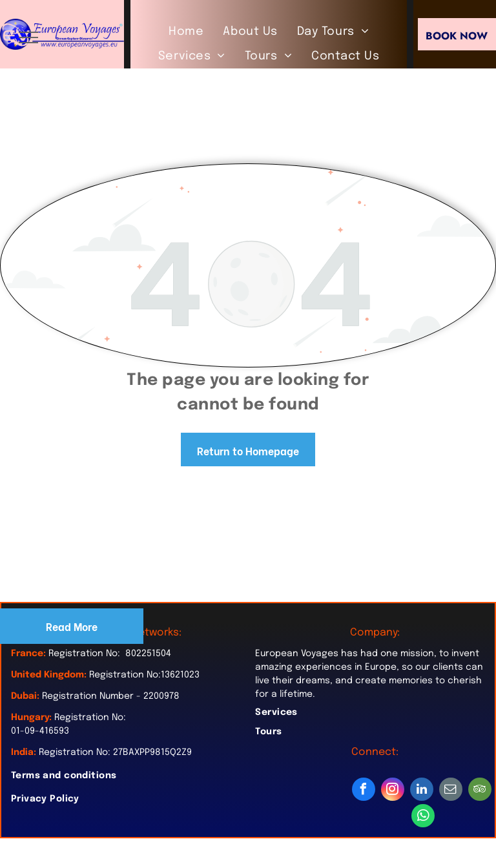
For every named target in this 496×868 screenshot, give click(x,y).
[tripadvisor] (480, 791)
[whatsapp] (423, 817)
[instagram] (393, 791)
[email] (451, 791)
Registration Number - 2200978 (111, 696)
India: (24, 752)
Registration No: (90, 718)
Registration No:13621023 (144, 675)
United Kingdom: (49, 675)
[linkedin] (422, 791)
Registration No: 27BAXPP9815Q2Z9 (115, 752)
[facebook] (364, 791)
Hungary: (31, 718)
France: (28, 654)
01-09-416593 (40, 731)
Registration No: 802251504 (110, 654)
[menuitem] (186, 32)
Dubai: (25, 696)
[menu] (28, 37)
